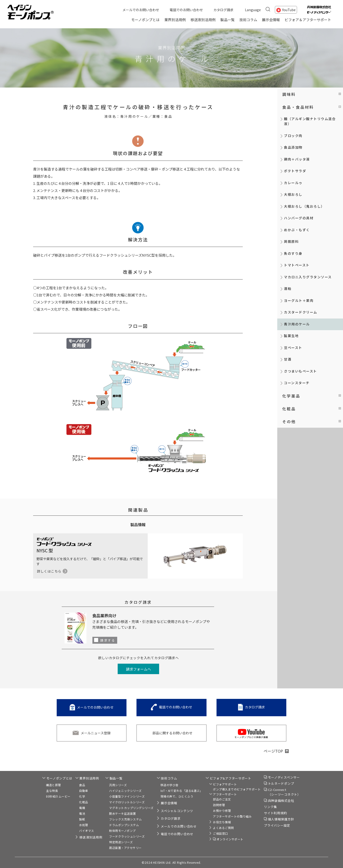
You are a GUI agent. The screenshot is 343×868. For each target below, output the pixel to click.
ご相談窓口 (220, 833)
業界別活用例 (175, 20)
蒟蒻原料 (291, 241)
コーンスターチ (297, 383)
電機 (82, 808)
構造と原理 (53, 785)
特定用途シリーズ (121, 842)
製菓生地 (291, 336)
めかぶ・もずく (297, 230)
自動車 (84, 791)
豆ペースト (293, 348)
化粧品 (84, 802)
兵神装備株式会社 (281, 801)
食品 (82, 785)
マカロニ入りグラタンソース (308, 277)
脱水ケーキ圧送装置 (123, 813)
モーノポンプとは (145, 20)
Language (253, 10)
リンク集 (270, 807)
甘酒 (288, 359)
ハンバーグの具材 (299, 218)
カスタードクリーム (301, 312)
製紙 (82, 819)
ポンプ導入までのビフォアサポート (237, 789)
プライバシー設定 (277, 825)
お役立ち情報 (222, 822)
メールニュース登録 (96, 733)
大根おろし (293, 194)
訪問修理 (219, 805)
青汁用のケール (297, 324)
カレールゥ (293, 183)
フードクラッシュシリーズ (127, 836)
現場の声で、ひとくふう (177, 796)
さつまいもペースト (300, 371)
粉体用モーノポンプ (122, 831)
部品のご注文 (222, 799)
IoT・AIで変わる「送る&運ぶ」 (182, 791)
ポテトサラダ (295, 171)
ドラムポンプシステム (124, 825)
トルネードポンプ (281, 783)
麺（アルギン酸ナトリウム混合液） (310, 121)
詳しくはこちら (49, 571)
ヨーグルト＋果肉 (299, 300)
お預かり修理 (222, 811)
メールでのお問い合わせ (141, 10)
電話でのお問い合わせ (186, 10)
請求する (108, 640)
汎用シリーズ (118, 785)
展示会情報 (271, 20)
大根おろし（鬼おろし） (304, 206)
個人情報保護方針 (281, 819)
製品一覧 (227, 20)
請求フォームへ (139, 669)
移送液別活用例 (203, 20)
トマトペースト (297, 265)
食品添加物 (293, 147)
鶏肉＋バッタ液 (297, 159)
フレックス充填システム (126, 819)
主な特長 (52, 791)
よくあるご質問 (223, 828)
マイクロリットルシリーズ (127, 802)
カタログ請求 (223, 10)
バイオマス (87, 831)
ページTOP (273, 751)
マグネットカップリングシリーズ (131, 808)
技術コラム (248, 20)
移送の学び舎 (169, 785)
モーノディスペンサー (284, 777)
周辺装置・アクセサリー (125, 848)
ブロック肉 (293, 136)
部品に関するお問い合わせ (172, 733)
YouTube (289, 10)
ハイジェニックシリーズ (125, 791)
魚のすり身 (293, 253)
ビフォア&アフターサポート (231, 778)
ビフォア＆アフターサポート (308, 20)
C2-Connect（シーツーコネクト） (284, 792)
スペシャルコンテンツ (177, 811)
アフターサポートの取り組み (232, 816)
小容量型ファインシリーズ (127, 796)
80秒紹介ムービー (58, 796)
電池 (82, 813)
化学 (82, 796)
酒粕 (288, 289)
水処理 (84, 825)
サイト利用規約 (275, 813)
